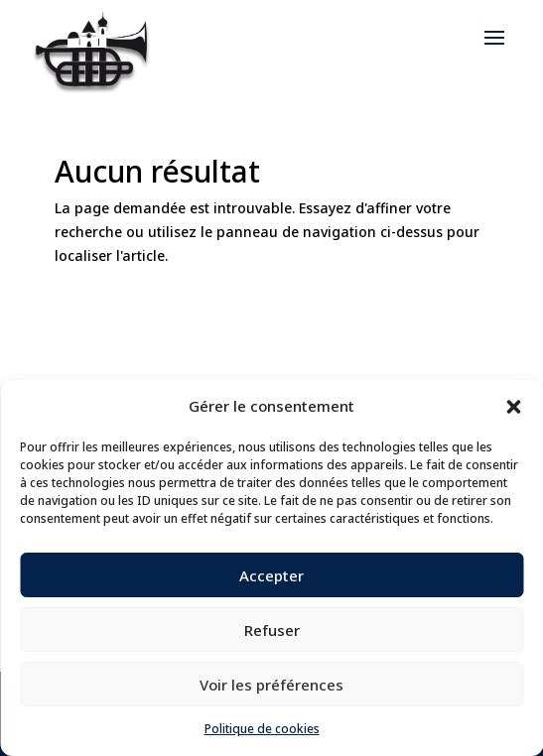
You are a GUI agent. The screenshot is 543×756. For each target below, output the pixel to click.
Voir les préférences (271, 685)
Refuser (272, 630)
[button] (513, 407)
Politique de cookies (262, 729)
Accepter (271, 575)
